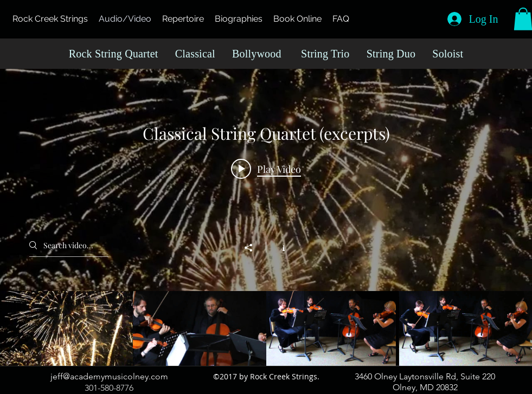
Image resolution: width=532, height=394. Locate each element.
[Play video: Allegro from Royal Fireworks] (266, 169)
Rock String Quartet (114, 54)
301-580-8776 (109, 388)
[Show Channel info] (278, 247)
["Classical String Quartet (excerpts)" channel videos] (266, 328)
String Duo (391, 54)
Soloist (448, 54)
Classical (195, 54)
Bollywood (257, 54)
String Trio (325, 54)
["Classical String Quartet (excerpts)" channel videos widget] (266, 217)
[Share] (254, 248)
